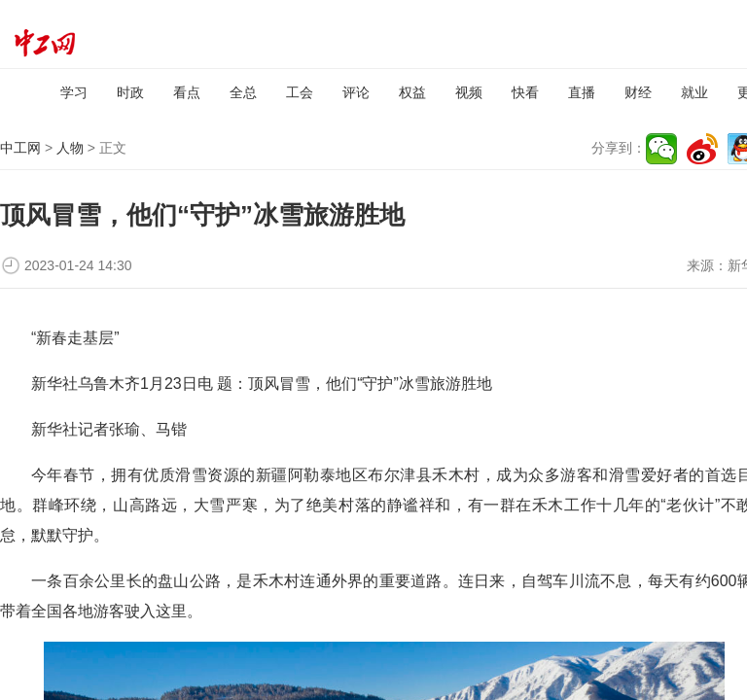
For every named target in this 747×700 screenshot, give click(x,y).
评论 (356, 92)
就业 (694, 92)
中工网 (20, 148)
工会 (300, 92)
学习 (74, 92)
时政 (130, 92)
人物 (70, 148)
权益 (412, 92)
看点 (187, 92)
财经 (638, 92)
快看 (525, 92)
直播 (582, 92)
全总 (243, 92)
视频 (469, 92)
